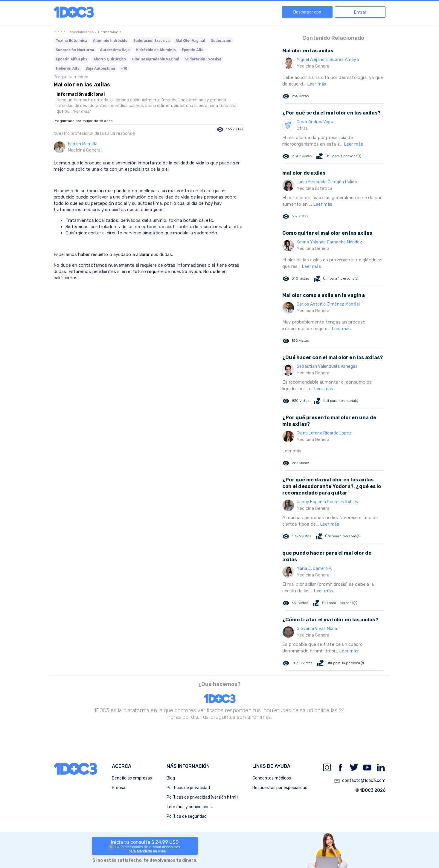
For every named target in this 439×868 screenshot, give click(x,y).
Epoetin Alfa (193, 50)
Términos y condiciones (189, 807)
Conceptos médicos (272, 778)
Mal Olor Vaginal (190, 41)
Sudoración (221, 41)
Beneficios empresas (132, 778)
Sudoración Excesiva (151, 41)
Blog (171, 778)
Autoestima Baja (115, 50)
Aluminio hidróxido (110, 41)
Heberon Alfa (68, 68)
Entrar (360, 12)
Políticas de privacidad (188, 788)
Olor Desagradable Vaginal (156, 59)
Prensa (119, 788)
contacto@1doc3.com (360, 781)
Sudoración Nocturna (75, 50)
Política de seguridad (187, 816)
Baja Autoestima (100, 68)
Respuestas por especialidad (280, 788)
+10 (124, 68)
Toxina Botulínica (71, 41)
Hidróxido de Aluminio (156, 50)
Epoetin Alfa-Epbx (72, 59)
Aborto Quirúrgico (109, 59)
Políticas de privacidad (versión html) (202, 797)
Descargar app (307, 12)
